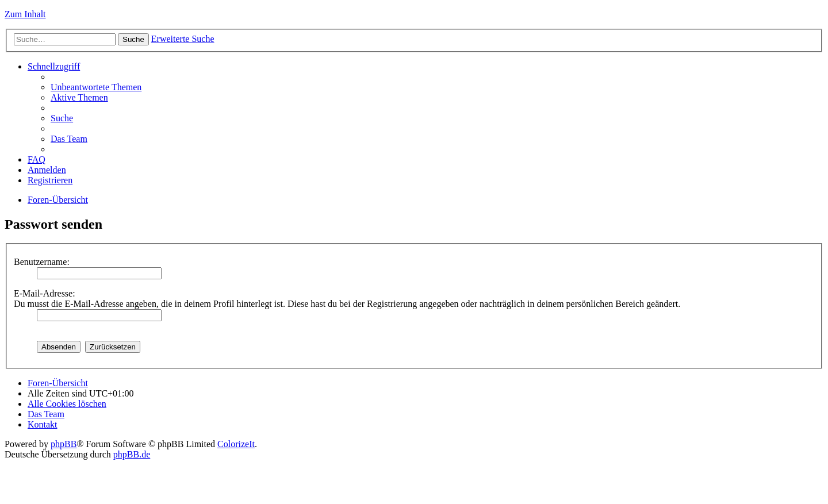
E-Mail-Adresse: (45, 293)
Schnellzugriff (54, 66)
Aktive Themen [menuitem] (79, 97)
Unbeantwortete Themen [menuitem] (96, 87)
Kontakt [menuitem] (43, 424)
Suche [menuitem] (62, 118)
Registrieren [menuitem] (50, 180)
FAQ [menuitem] (37, 159)
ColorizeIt (236, 444)
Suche (133, 39)
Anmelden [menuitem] (47, 170)
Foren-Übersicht (58, 200)
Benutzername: (42, 262)
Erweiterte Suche (183, 39)
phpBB (64, 444)
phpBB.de (132, 454)
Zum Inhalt (25, 14)
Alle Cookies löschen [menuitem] (67, 404)
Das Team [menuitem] (69, 139)
